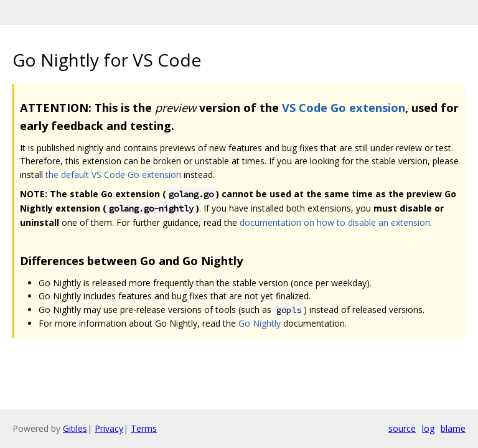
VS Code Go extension (344, 108)
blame (453, 428)
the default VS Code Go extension (113, 175)
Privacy (109, 428)
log (428, 428)
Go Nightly (260, 323)
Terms (144, 428)
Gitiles (75, 428)
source (402, 428)
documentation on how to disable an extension (335, 222)
